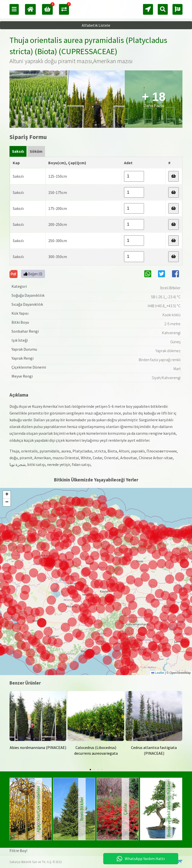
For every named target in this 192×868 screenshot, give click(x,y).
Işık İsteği (20, 340)
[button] (106, 648)
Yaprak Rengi (22, 358)
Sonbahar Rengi (25, 331)
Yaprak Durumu (24, 349)
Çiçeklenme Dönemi (29, 367)
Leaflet (158, 673)
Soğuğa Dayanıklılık (28, 295)
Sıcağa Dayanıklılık (27, 304)
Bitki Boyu (20, 322)
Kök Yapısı (20, 313)
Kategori (19, 286)
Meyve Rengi (22, 376)
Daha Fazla (154, 99)
